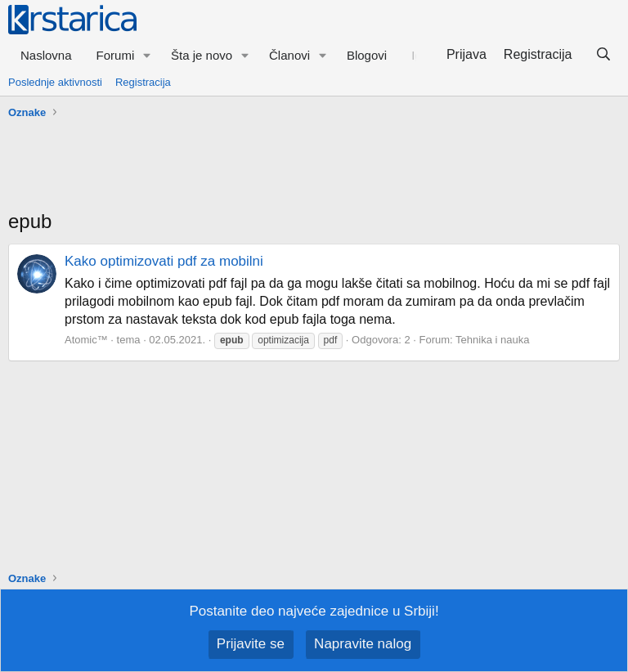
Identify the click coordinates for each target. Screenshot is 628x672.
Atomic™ (86, 340)
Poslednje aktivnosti (55, 82)
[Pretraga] (603, 55)
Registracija (143, 82)
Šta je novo (202, 55)
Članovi (289, 55)
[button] (147, 55)
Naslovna (46, 55)
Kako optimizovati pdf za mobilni (164, 261)
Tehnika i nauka (492, 340)
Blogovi (367, 55)
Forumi (116, 55)
